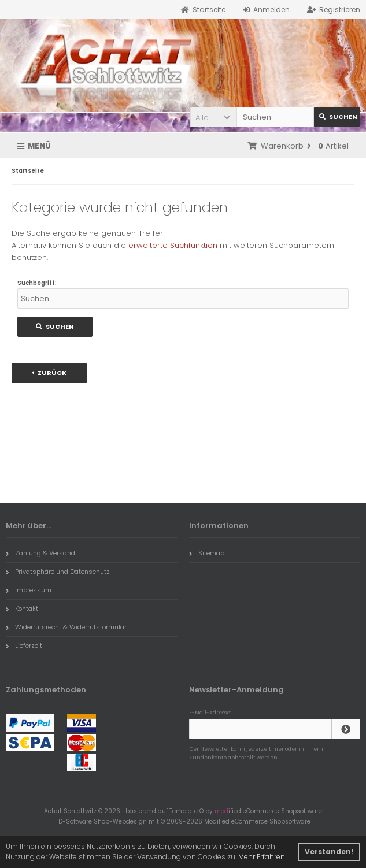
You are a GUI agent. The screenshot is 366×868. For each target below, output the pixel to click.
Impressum (29, 590)
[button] (213, 117)
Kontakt (22, 609)
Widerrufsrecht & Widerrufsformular (66, 627)
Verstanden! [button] (329, 852)
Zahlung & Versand (40, 553)
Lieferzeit (24, 646)
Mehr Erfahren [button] (262, 857)
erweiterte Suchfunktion (173, 245)
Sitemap (207, 553)
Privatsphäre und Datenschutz (58, 572)
